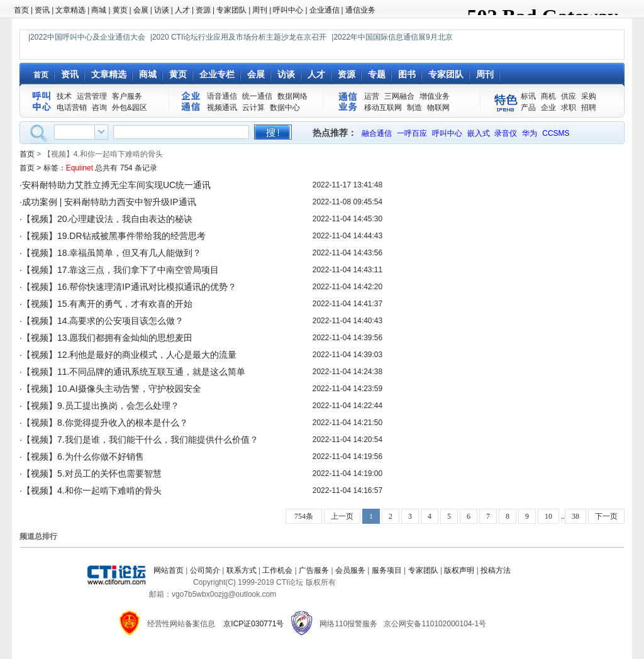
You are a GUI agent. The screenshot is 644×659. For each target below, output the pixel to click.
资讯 (42, 10)
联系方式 (241, 570)
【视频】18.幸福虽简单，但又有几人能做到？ (112, 253)
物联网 (438, 108)
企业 (548, 108)
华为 (530, 133)
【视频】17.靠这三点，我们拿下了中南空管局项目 (120, 270)
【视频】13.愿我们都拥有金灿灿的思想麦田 (107, 338)
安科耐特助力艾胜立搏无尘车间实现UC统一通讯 (116, 185)
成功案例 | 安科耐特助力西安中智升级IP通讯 (109, 202)
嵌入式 (479, 133)
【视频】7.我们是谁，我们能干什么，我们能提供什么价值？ (140, 440)
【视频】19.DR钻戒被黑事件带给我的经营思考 (114, 236)
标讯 (528, 96)
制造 (414, 108)
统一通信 (257, 96)
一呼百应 (412, 133)
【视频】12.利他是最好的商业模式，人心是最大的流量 (129, 355)
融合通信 (377, 133)
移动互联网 (383, 108)
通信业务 (360, 10)
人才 (182, 10)
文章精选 (70, 10)
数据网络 (292, 96)
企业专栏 (217, 74)
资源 (203, 10)
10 (548, 516)
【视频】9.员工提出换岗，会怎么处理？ (101, 406)
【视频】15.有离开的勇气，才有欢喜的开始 (107, 304)
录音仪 (506, 133)
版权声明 (459, 570)
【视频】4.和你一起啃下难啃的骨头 (92, 490)
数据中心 (285, 108)
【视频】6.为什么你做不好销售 (83, 457)
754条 (304, 516)
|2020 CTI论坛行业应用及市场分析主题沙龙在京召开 (238, 37)
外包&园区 (130, 108)
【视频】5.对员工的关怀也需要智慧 (92, 473)
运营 (372, 96)
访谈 (162, 10)
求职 (569, 108)
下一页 (606, 516)
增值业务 (435, 96)
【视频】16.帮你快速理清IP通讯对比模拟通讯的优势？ (129, 287)
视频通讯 (222, 108)
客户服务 (127, 96)
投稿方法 (496, 570)
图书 (407, 74)
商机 (548, 96)
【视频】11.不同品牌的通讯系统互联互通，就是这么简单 (134, 372)
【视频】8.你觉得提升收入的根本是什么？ (105, 423)
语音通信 (222, 96)
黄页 (120, 10)
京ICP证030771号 (253, 624)
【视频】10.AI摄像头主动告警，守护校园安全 (112, 389)
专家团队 (231, 10)
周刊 (260, 10)
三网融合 (399, 96)
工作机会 (277, 570)
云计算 (253, 108)
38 (575, 516)
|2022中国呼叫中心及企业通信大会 (87, 37)
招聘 (589, 108)
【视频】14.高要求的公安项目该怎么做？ (103, 321)
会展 (141, 10)
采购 (589, 96)
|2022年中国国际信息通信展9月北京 (392, 37)
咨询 (99, 108)
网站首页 (169, 570)
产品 (528, 108)
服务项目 (387, 570)
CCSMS (556, 133)
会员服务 (350, 570)
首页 (21, 10)
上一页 (342, 516)
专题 (377, 74)
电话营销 (72, 108)
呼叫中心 (288, 10)
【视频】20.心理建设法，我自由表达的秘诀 (107, 219)
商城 (99, 10)
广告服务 (314, 570)
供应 (569, 96)
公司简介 (205, 570)
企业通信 (325, 10)
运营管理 (92, 96)
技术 (64, 96)
